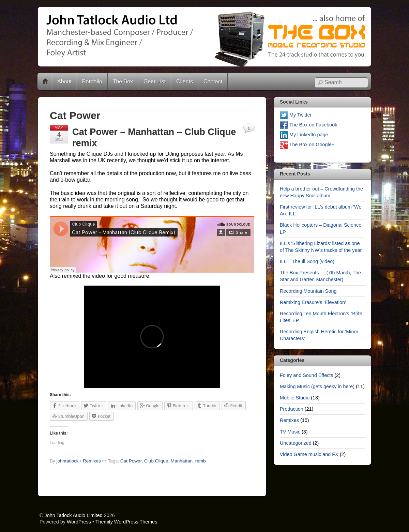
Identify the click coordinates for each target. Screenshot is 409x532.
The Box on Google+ (307, 145)
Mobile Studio (295, 398)
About (64, 81)
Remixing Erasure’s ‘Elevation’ (313, 302)
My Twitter (296, 115)
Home (45, 81)
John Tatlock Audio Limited (74, 515)
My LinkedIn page (304, 135)
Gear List (155, 81)
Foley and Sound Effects (307, 375)
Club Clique (156, 461)
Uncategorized (296, 443)
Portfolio (92, 81)
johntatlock (68, 461)
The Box (123, 81)
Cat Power (131, 461)
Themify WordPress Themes (126, 522)
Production (292, 409)
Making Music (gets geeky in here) (317, 386)
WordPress (79, 522)
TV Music (290, 432)
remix (201, 461)
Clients (185, 81)
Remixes (92, 461)
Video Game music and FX (309, 454)
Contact (213, 81)
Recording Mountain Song (308, 291)
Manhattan (182, 461)
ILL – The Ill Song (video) (307, 261)
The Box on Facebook (309, 125)
